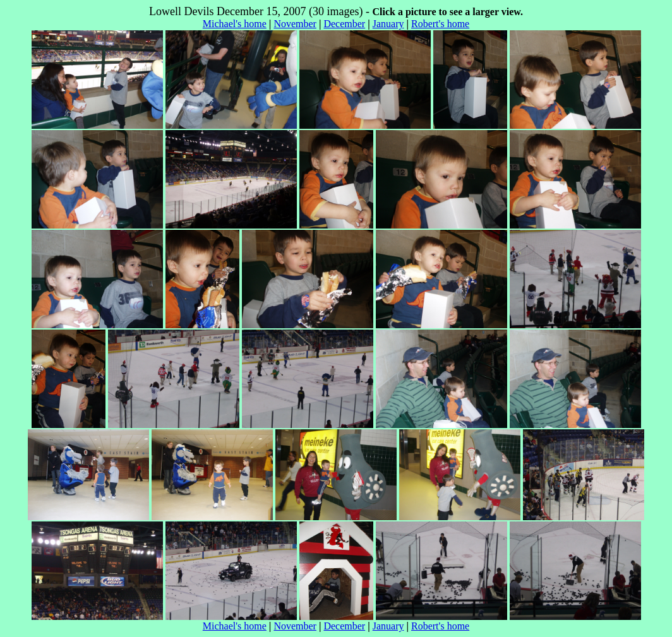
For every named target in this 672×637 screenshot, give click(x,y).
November (295, 24)
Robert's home (440, 24)
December (344, 24)
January (388, 24)
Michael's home (235, 24)
